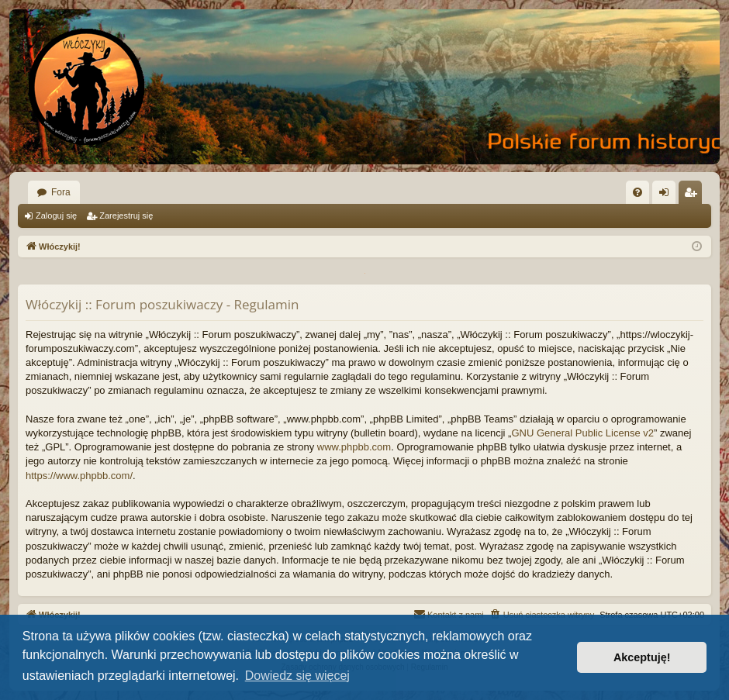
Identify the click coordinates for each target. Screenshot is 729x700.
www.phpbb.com (354, 447)
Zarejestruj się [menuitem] (693, 195)
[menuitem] (637, 192)
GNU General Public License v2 (582, 433)
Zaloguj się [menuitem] (667, 195)
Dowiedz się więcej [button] (297, 676)
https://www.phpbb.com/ (79, 476)
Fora (61, 192)
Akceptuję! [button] (642, 657)
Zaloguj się (56, 216)
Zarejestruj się (126, 216)
